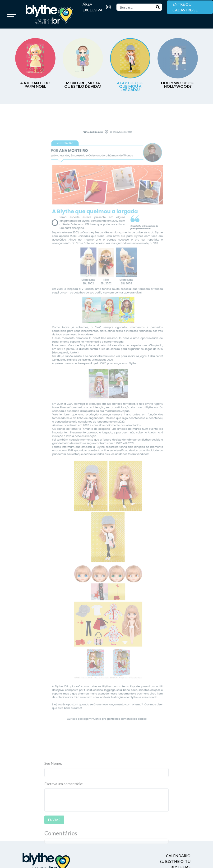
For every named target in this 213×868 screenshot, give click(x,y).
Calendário (178, 856)
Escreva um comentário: (64, 792)
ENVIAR (54, 828)
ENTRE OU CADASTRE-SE (185, 7)
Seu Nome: (53, 771)
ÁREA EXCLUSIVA (93, 7)
